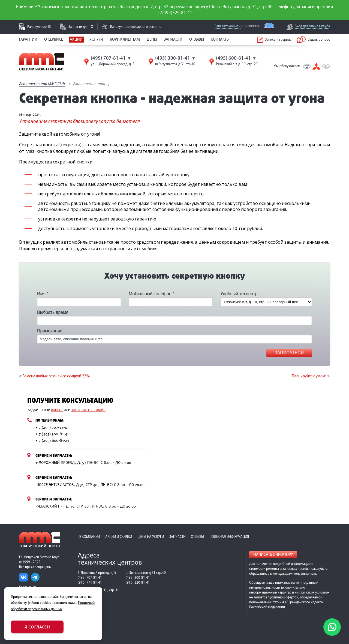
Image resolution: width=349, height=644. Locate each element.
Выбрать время (53, 312)
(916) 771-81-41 (90, 583)
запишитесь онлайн (88, 410)
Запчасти (173, 40)
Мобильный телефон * (151, 294)
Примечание (50, 331)
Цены (152, 40)
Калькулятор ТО (39, 27)
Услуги (96, 40)
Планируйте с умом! (309, 376)
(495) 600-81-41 (233, 58)
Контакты (220, 40)
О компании (89, 537)
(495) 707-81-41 (108, 58)
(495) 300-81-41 (173, 58)
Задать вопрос (319, 40)
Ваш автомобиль (228, 26)
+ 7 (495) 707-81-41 (52, 428)
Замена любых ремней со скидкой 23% (56, 376)
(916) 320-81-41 (138, 583)
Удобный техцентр (239, 294)
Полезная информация (229, 537)
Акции (76, 40)
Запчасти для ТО (81, 27)
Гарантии (28, 40)
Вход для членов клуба (312, 26)
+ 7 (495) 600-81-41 (52, 441)
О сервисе (54, 40)
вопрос (57, 410)
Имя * (43, 294)
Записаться (289, 353)
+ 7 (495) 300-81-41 (52, 434)
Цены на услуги (151, 537)
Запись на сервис (278, 40)
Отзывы (197, 40)
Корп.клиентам (125, 40)
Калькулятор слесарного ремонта (136, 27)
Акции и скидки (119, 537)
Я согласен (37, 627)
